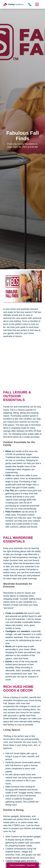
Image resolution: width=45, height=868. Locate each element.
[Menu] (37, 4)
